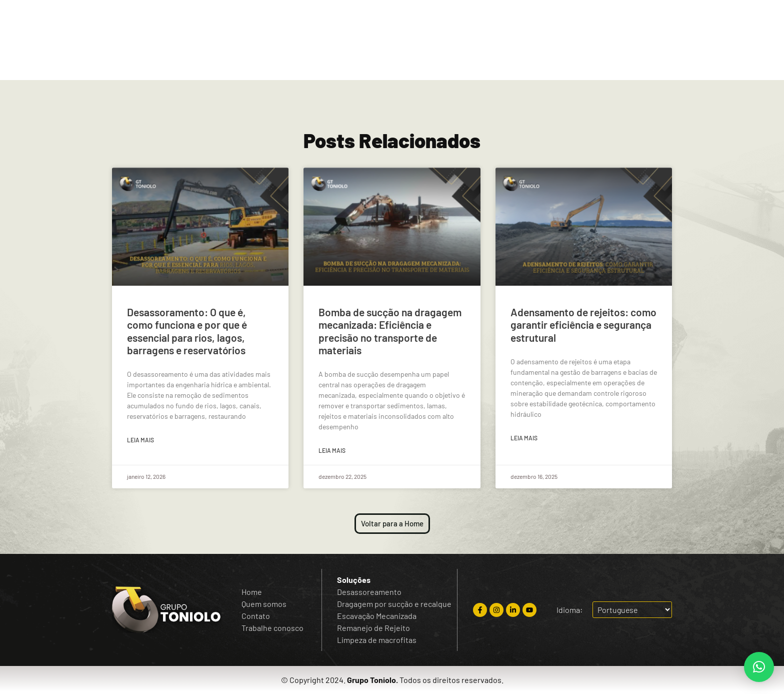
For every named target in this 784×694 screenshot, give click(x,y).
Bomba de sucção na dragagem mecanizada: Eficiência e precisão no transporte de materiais (390, 331)
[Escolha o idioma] (726, 18)
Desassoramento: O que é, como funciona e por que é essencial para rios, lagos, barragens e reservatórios (187, 331)
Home (255, 63)
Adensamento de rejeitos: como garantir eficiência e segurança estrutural (583, 324)
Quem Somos (309, 63)
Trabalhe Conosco (527, 63)
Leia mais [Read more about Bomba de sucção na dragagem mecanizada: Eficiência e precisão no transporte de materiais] (332, 450)
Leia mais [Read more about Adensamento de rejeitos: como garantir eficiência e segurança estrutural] (524, 438)
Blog (466, 63)
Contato (422, 63)
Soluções (370, 63)
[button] (759, 667)
